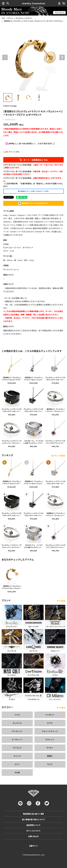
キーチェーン (17, 739)
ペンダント (50, 715)
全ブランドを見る (58, 456)
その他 (17, 772)
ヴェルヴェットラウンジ (24, 18)
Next (62, 57)
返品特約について (33, 825)
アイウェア (17, 748)
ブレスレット (17, 731)
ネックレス (17, 723)
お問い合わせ (33, 836)
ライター (50, 748)
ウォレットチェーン (50, 731)
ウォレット (50, 739)
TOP (3, 18)
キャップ (17, 756)
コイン (17, 764)
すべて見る (61, 601)
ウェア (50, 764)
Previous (5, 57)
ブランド (10, 18)
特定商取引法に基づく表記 (34, 814)
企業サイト (34, 846)
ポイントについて (33, 831)
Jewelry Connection (33, 3)
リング (17, 715)
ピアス (50, 723)
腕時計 (50, 756)
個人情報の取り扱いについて (33, 819)
